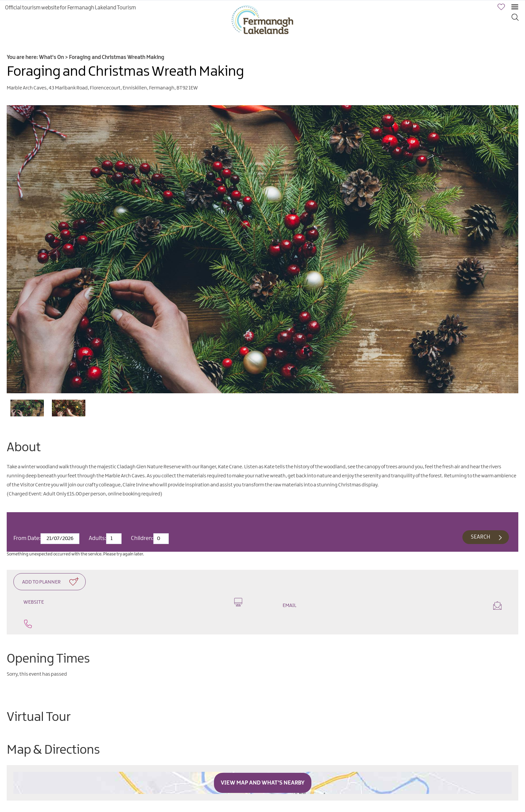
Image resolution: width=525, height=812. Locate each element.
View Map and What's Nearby (263, 783)
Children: (142, 538)
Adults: (97, 538)
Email (392, 605)
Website (133, 602)
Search (480, 537)
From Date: (27, 538)
